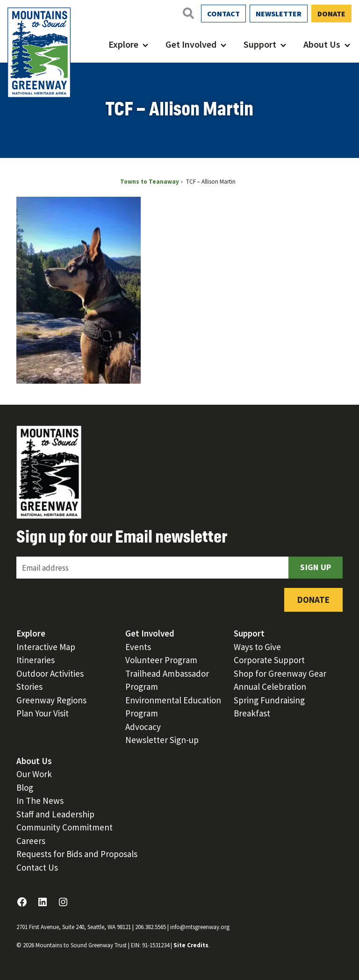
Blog (25, 787)
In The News (40, 801)
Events (138, 647)
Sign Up (316, 567)
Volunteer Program (161, 660)
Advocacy (143, 727)
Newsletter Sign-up (162, 740)
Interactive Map (46, 647)
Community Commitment (65, 827)
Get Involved (191, 44)
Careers (31, 841)
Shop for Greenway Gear (280, 673)
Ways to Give (257, 647)
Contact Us (37, 867)
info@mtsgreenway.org (200, 927)
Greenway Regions (51, 700)
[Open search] (188, 13)
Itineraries (36, 660)
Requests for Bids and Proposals (77, 854)
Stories (29, 687)
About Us (322, 44)
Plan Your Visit (43, 713)
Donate (331, 14)
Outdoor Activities (50, 673)
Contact (223, 14)
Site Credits (191, 945)
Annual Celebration (270, 687)
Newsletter (279, 14)
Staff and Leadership (55, 814)
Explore (123, 44)
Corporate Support (269, 660)
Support (260, 44)
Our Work (34, 774)
